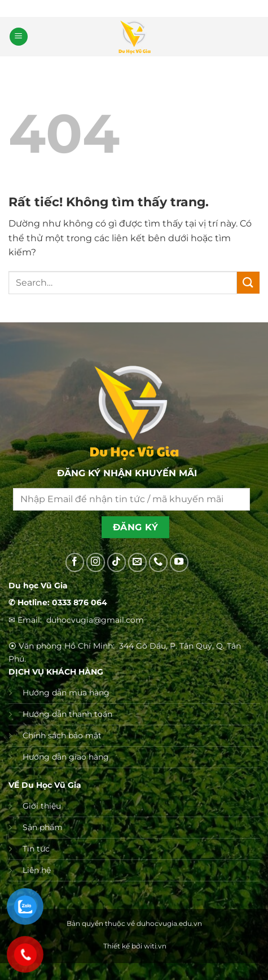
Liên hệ (37, 870)
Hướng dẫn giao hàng (66, 757)
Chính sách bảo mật (62, 735)
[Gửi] (248, 283)
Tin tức (36, 849)
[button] (19, 37)
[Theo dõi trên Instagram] (96, 562)
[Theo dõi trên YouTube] (179, 562)
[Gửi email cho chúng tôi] (138, 562)
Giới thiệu (42, 806)
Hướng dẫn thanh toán (67, 714)
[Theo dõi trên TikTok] (117, 562)
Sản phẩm (43, 827)
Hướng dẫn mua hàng (66, 693)
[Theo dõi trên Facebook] (75, 562)
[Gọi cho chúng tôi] (159, 562)
